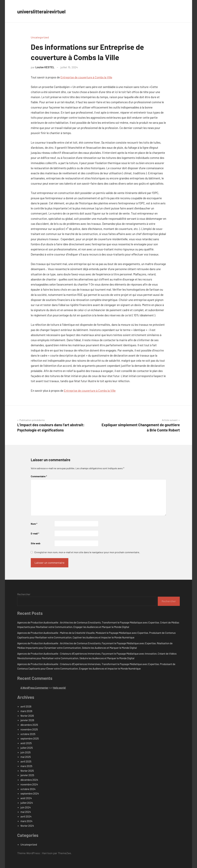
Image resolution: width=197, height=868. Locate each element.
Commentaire (39, 476)
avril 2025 (26, 761)
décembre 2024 (29, 780)
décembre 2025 (29, 725)
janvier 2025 (27, 775)
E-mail (35, 533)
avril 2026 (26, 706)
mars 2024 (26, 821)
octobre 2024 (28, 789)
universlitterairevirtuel (45, 11)
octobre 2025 (28, 734)
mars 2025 (26, 766)
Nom (34, 524)
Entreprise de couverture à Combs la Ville (86, 77)
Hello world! (59, 688)
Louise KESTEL (45, 67)
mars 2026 (26, 711)
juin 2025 (26, 752)
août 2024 (26, 798)
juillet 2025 (27, 748)
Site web (36, 543)
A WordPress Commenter (34, 688)
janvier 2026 (27, 720)
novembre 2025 (29, 729)
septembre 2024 (30, 793)
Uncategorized (40, 37)
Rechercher (24, 594)
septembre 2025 (30, 738)
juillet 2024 (27, 803)
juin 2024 (26, 807)
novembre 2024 (29, 784)
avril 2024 (26, 816)
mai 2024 (26, 812)
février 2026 (27, 716)
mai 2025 (26, 757)
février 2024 (27, 826)
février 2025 (27, 771)
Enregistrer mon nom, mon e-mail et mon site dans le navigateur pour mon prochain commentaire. (87, 552)
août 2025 (26, 743)
